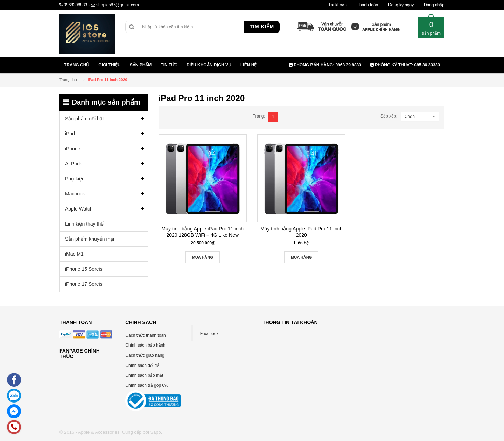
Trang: (259, 116)
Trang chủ (68, 80)
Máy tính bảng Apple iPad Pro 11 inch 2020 (301, 232)
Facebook (209, 334)
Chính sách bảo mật (144, 375)
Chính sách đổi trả (142, 365)
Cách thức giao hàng (145, 355)
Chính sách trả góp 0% (147, 385)
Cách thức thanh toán (145, 335)
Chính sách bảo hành (145, 345)
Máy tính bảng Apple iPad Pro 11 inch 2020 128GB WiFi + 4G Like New (203, 232)
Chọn (410, 116)
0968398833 (75, 5)
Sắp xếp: (389, 116)
